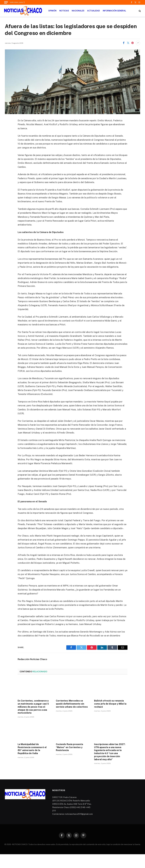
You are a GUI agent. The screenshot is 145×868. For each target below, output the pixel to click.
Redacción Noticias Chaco (32, 659)
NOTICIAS (64, 11)
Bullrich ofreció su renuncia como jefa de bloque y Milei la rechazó (110, 704)
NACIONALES (78, 11)
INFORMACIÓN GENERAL (114, 11)
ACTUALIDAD (93, 11)
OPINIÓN (52, 11)
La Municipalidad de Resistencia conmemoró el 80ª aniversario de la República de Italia (32, 749)
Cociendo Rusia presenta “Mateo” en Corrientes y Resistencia (69, 747)
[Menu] (6, 2)
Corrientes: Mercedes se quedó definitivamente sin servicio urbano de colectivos (72, 704)
